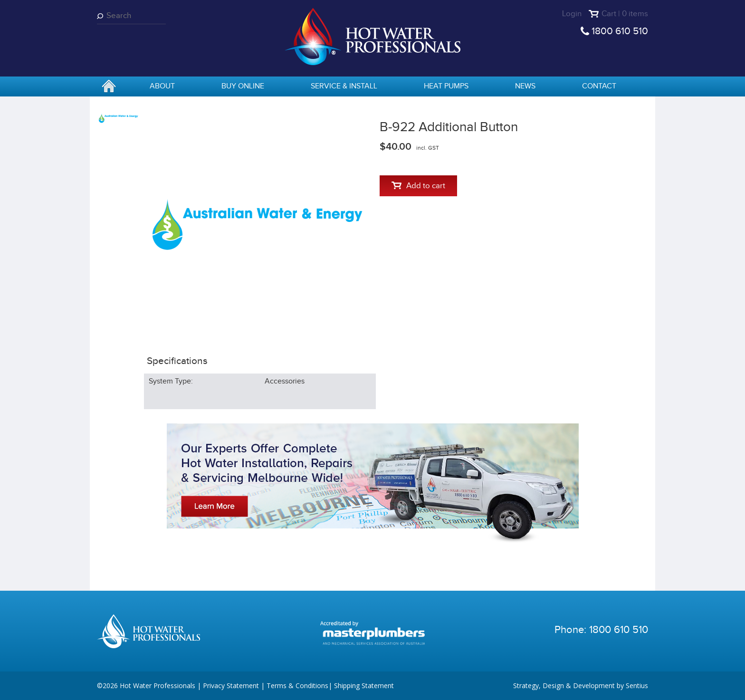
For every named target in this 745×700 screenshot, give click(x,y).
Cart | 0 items (625, 14)
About (162, 86)
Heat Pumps (446, 86)
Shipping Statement (364, 686)
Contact (599, 86)
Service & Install (344, 86)
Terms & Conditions (297, 686)
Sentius (637, 686)
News (525, 86)
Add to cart (418, 186)
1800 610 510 (620, 31)
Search (102, 16)
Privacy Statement (231, 686)
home (109, 87)
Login (572, 14)
